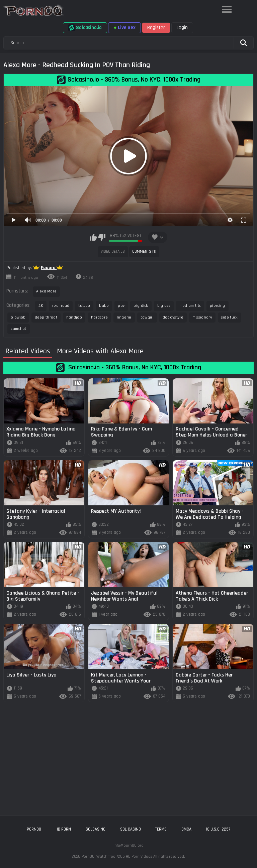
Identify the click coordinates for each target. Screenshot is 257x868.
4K (41, 306)
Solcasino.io (85, 28)
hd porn (63, 829)
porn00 (34, 829)
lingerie (124, 317)
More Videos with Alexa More (100, 351)
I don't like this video (102, 237)
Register (156, 28)
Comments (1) (144, 252)
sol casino (131, 829)
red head (61, 306)
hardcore (99, 317)
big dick (141, 306)
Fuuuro (49, 268)
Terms (161, 829)
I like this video (93, 237)
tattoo (84, 306)
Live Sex (124, 28)
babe (104, 306)
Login (182, 28)
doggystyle (173, 317)
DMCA (186, 829)
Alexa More (46, 291)
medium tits (190, 306)
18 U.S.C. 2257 (218, 829)
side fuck (230, 317)
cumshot (18, 329)
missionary (202, 317)
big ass (164, 306)
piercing (217, 306)
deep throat (46, 317)
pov (121, 306)
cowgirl (147, 317)
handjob (74, 317)
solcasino (96, 829)
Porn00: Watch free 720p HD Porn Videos (117, 856)
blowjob (18, 317)
